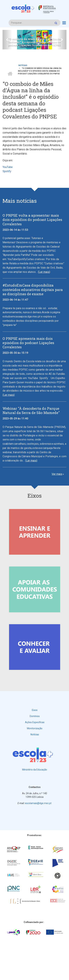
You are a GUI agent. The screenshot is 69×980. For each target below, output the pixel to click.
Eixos (35, 710)
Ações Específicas (35, 722)
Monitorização (35, 728)
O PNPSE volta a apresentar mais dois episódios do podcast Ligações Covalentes (32, 220)
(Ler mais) (44, 272)
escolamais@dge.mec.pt (38, 803)
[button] (7, 40)
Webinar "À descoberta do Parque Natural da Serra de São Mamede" (31, 411)
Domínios (35, 716)
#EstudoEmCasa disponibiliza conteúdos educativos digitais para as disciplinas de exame (33, 290)
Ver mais (57, 474)
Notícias (35, 734)
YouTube (8, 167)
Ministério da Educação (35, 770)
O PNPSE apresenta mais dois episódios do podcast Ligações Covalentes (28, 343)
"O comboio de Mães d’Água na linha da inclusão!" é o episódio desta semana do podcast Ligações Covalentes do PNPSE (34, 42)
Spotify (7, 171)
